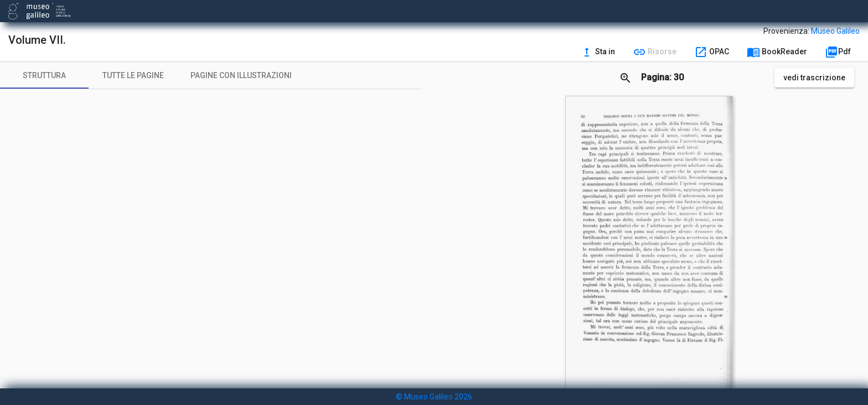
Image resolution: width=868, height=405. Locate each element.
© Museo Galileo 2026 (434, 397)
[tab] (44, 75)
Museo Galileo (835, 31)
